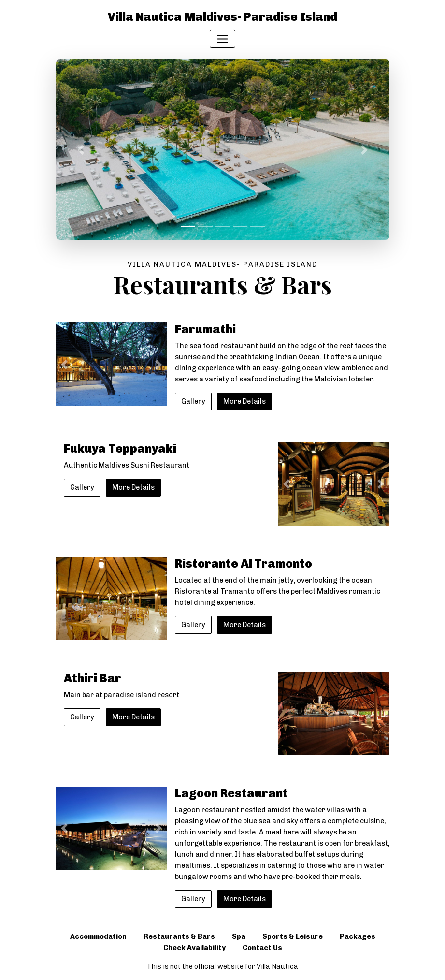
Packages (358, 936)
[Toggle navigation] (222, 39)
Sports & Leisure (293, 936)
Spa (239, 936)
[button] (81, 150)
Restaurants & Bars (179, 936)
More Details (244, 401)
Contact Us (262, 948)
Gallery (193, 401)
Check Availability (194, 948)
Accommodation (98, 936)
